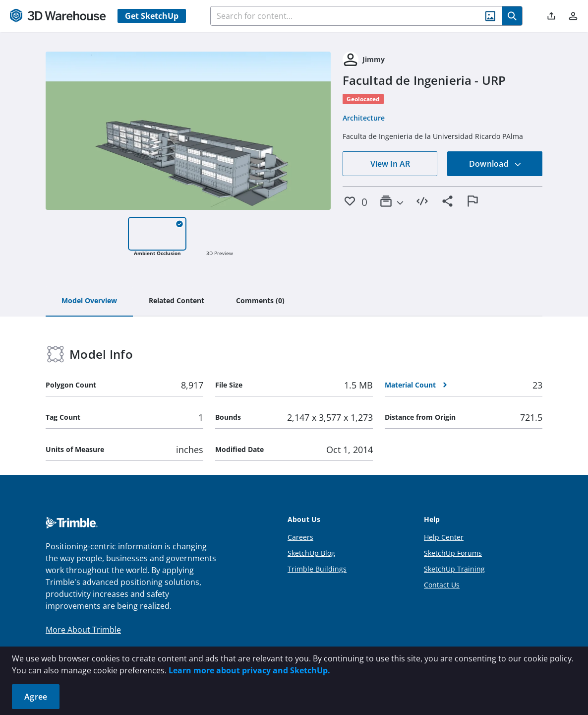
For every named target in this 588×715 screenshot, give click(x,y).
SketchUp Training (454, 569)
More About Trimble (83, 630)
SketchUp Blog (311, 553)
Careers (300, 537)
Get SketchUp (152, 16)
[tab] (89, 301)
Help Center (444, 537)
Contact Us (442, 585)
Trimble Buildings (317, 569)
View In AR (390, 164)
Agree (36, 697)
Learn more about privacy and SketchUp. (249, 670)
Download (495, 164)
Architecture (364, 118)
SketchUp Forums (453, 553)
